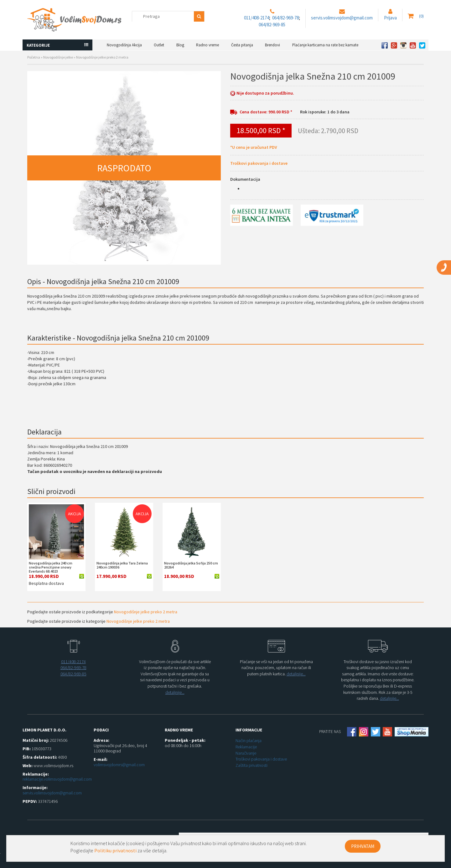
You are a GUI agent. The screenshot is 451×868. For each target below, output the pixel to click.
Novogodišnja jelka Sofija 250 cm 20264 (191, 565)
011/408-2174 (257, 18)
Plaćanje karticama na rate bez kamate (325, 45)
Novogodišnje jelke (58, 57)
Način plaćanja (249, 741)
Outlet (159, 45)
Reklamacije (246, 747)
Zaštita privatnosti (251, 765)
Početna (34, 57)
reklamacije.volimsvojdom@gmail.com (57, 779)
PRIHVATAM (363, 846)
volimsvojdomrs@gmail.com (119, 765)
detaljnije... (175, 692)
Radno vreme (207, 45)
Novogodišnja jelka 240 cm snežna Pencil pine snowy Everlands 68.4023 (51, 567)
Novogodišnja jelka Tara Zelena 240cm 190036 (122, 565)
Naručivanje (246, 753)
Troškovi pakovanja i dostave (259, 163)
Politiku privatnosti (115, 850)
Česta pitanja (242, 45)
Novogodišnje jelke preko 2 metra (102, 57)
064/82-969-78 (285, 18)
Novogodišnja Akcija (124, 45)
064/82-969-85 (272, 25)
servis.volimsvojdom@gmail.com (342, 18)
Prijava (390, 18)
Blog (180, 45)
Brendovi (272, 45)
